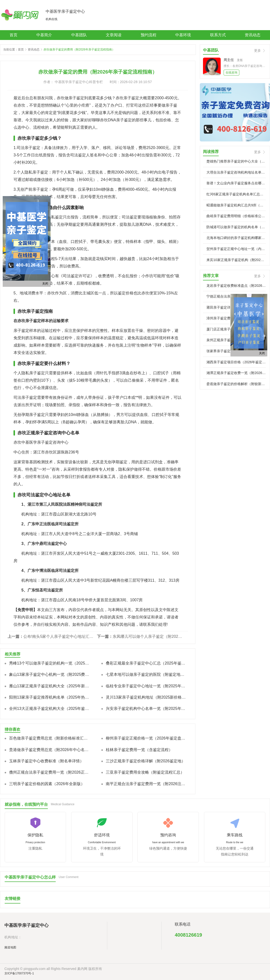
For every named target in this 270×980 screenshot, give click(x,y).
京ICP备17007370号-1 (19, 973)
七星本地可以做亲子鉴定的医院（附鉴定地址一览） (147, 674)
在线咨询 (231, 73)
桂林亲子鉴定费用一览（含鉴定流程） (139, 750)
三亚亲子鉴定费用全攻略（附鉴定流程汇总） (145, 772)
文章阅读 (114, 35)
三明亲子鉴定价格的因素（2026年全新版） (47, 784)
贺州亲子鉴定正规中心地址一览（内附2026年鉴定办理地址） (236, 249)
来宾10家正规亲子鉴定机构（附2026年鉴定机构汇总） (236, 260)
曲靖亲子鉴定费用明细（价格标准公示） (236, 216)
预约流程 (148, 35)
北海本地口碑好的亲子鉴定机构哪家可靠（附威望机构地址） (236, 238)
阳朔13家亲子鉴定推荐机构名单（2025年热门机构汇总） (50, 697)
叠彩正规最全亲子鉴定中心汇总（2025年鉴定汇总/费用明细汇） (147, 663)
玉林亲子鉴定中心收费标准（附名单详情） (46, 761)
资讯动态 (253, 35)
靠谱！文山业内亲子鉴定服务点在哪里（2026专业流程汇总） (236, 183)
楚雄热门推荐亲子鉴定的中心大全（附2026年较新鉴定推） (236, 161)
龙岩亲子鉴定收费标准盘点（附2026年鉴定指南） (236, 286)
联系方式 (218, 35)
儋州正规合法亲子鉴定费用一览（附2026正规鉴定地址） (50, 772)
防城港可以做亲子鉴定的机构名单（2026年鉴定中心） (236, 227)
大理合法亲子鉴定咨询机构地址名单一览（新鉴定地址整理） (236, 172)
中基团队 (79, 35)
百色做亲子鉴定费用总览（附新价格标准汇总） (50, 738)
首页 (13, 35)
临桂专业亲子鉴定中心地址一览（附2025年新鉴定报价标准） (147, 686)
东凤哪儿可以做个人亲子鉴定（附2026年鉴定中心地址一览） (148, 636)
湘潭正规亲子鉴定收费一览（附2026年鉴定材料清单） (236, 373)
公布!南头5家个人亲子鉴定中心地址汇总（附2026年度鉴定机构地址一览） (59, 636)
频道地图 (10, 947)
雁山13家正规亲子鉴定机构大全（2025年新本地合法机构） (50, 686)
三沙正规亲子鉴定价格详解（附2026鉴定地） (146, 761)
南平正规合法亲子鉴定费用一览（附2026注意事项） (147, 784)
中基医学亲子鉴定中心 (65, 11)
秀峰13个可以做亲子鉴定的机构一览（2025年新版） (50, 663)
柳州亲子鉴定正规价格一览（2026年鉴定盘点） (147, 738)
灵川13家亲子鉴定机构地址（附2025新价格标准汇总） (147, 697)
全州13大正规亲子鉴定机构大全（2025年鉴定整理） (50, 709)
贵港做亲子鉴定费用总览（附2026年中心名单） (50, 750)
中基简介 (44, 35)
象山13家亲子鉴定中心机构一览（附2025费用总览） (50, 674)
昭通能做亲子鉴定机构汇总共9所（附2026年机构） (236, 205)
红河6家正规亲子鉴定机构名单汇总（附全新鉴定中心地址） (236, 194)
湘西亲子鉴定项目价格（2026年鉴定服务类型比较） (236, 362)
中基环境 (183, 35)
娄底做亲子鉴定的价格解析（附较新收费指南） (236, 384)
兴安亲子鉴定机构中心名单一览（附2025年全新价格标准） (147, 709)
